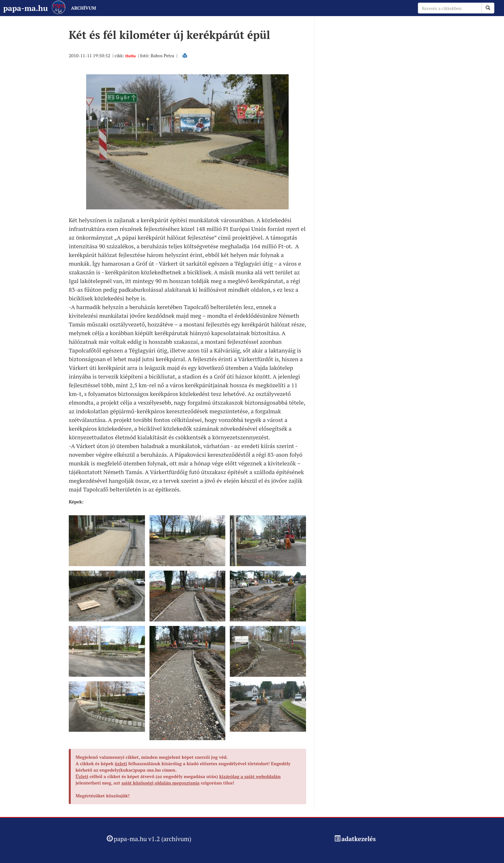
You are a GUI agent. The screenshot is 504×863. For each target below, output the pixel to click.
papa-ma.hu (26, 8)
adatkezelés (359, 839)
